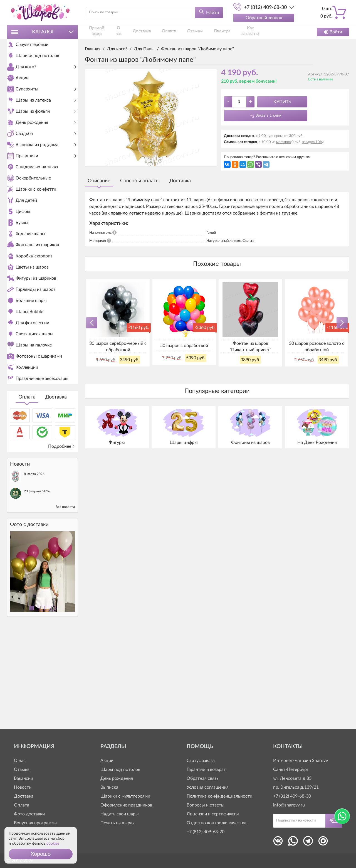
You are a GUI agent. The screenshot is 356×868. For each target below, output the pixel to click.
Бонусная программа (35, 823)
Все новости (65, 602)
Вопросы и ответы (206, 805)
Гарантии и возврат (206, 769)
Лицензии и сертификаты (213, 814)
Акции (107, 761)
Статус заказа (201, 761)
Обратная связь (203, 778)
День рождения (117, 778)
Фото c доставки (29, 619)
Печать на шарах (118, 823)
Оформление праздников (126, 805)
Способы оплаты (140, 181)
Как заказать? (233, 32)
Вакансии (24, 778)
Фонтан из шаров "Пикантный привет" (250, 346)
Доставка (56, 492)
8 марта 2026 (34, 569)
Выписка (109, 787)
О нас (118, 32)
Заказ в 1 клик (268, 115)
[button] (41, 854)
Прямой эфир (96, 32)
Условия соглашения (208, 787)
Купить (282, 102)
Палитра (207, 32)
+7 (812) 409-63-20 (206, 832)
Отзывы (184, 32)
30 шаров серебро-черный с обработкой (118, 346)
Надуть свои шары (120, 814)
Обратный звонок (264, 18)
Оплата (27, 492)
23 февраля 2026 (37, 586)
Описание (99, 181)
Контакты (260, 32)
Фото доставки (29, 814)
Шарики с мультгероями (125, 796)
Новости (23, 787)
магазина (283, 142)
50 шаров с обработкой (184, 346)
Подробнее (62, 541)
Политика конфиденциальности (219, 796)
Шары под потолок (120, 769)
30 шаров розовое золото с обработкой (317, 346)
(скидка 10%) (313, 142)
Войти (333, 32)
